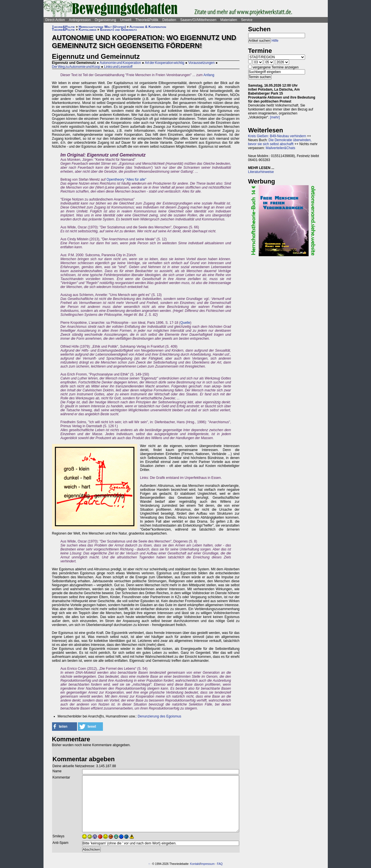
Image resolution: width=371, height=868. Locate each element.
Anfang (209, 75)
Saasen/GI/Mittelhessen (198, 20)
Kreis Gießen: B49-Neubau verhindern (277, 136)
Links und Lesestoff (118, 67)
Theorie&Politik (147, 20)
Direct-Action (55, 20)
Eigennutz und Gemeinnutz (118, 30)
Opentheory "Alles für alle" (127, 180)
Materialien (229, 20)
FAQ (220, 864)
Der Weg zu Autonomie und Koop (76, 67)
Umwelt (126, 20)
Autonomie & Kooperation (148, 27)
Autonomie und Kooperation (120, 63)
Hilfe (275, 41)
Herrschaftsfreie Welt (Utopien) (102, 27)
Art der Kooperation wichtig (164, 63)
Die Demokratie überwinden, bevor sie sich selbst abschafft (280, 142)
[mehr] (275, 117)
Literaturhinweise (261, 172)
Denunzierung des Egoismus (159, 716)
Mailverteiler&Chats (281, 148)
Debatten (169, 20)
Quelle (185, 323)
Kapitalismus (88, 30)
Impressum (207, 864)
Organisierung (105, 20)
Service (247, 20)
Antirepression (80, 20)
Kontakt (195, 864)
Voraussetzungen (201, 63)
